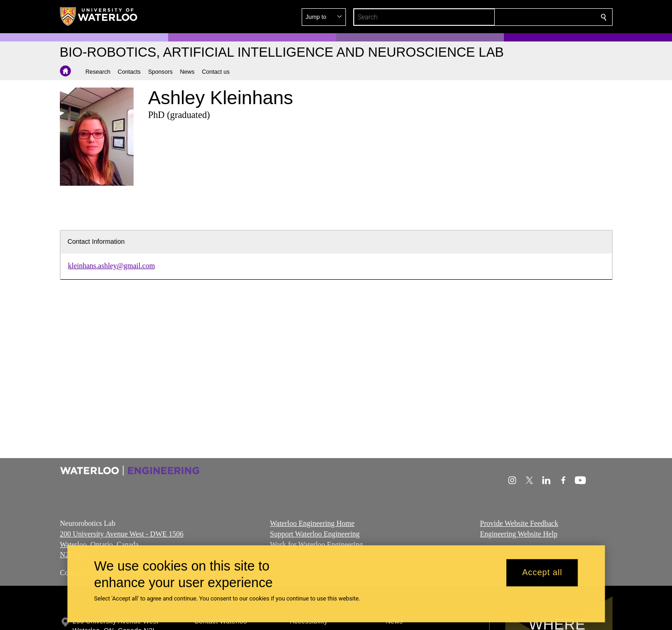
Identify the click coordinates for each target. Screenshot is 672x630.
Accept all (542, 573)
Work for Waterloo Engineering (316, 544)
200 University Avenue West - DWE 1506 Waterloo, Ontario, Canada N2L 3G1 (122, 544)
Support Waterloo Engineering (315, 533)
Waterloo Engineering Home (312, 523)
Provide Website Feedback (519, 523)
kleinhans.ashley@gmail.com (112, 266)
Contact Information (96, 241)
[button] (537, 17)
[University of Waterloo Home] (99, 17)
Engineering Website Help (519, 533)
